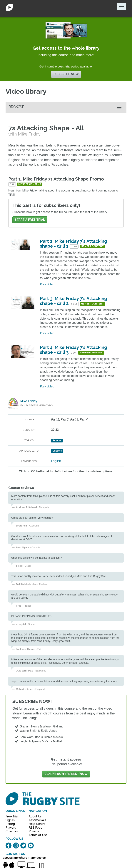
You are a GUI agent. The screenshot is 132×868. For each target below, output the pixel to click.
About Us (35, 816)
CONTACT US (15, 854)
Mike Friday (29, 401)
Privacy (34, 831)
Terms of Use (36, 835)
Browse (16, 107)
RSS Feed (36, 828)
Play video (47, 284)
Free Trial (12, 816)
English (56, 461)
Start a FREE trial (30, 220)
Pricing (10, 824)
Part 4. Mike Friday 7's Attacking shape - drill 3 (73, 350)
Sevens (57, 440)
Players (11, 828)
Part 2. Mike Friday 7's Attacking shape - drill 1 (73, 244)
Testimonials (36, 820)
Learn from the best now (66, 774)
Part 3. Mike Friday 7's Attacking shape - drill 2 (73, 301)
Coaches (12, 831)
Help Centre (36, 824)
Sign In (10, 820)
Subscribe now (66, 74)
